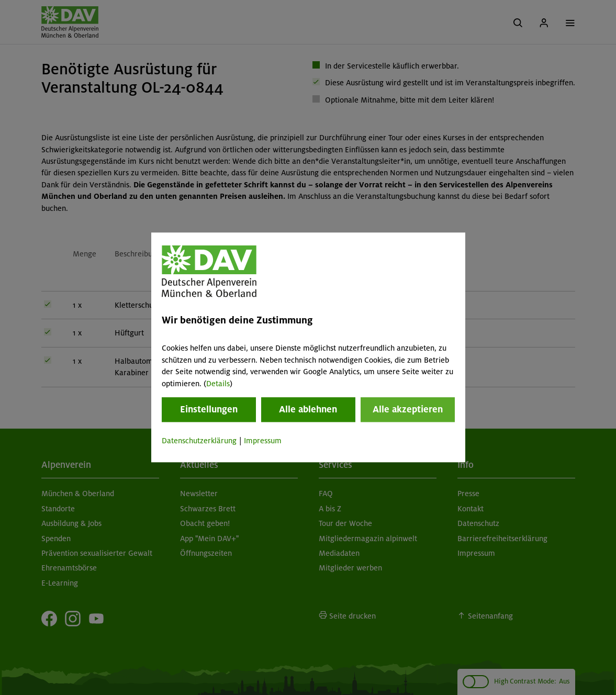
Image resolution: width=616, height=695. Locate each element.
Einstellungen (209, 409)
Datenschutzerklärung (199, 441)
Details (218, 384)
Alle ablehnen (308, 409)
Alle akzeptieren (408, 409)
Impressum (263, 441)
